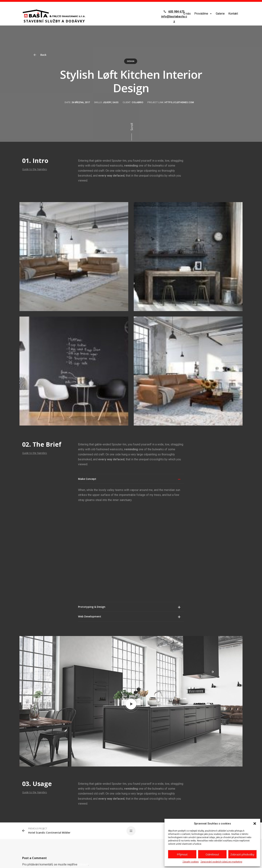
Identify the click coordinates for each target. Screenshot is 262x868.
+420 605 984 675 (207, 810)
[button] (255, 824)
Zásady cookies (191, 862)
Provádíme (203, 14)
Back (42, 55)
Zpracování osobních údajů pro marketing (221, 862)
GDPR (92, 862)
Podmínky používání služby (160, 862)
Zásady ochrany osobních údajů (128, 862)
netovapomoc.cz (78, 862)
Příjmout (182, 854)
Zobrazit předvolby (242, 854)
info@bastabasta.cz (210, 817)
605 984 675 (176, 12)
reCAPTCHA (103, 862)
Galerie (220, 14)
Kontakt (233, 14)
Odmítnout (212, 854)
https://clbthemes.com (179, 102)
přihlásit (83, 768)
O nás (187, 14)
